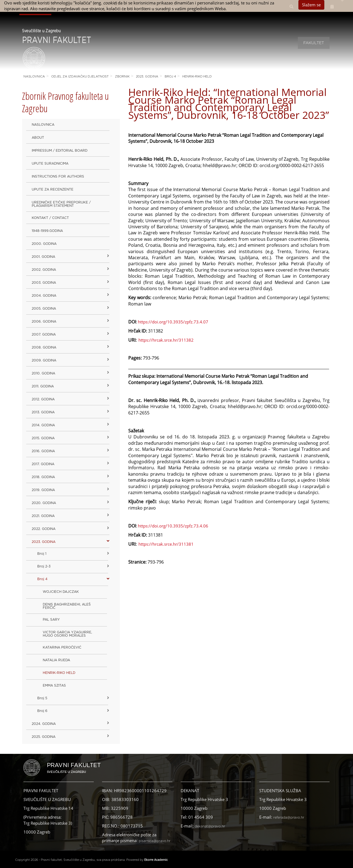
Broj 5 (42, 698)
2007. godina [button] (44, 334)
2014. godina (43, 425)
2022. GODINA (44, 529)
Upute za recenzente (53, 189)
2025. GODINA (44, 737)
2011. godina (43, 386)
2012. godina (43, 399)
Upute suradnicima (50, 164)
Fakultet (314, 43)
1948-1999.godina (47, 231)
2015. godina (43, 438)
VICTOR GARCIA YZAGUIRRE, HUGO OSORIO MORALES (67, 634)
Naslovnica (34, 77)
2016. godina (43, 451)
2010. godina (43, 373)
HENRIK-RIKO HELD (197, 77)
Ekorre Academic (156, 860)
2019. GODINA (43, 490)
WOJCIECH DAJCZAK (61, 592)
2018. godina (43, 477)
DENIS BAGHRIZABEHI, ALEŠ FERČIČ (67, 606)
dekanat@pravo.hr (210, 826)
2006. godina (44, 322)
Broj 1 (42, 554)
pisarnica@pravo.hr (155, 841)
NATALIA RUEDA (56, 660)
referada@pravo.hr (289, 818)
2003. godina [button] (44, 283)
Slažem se (311, 5)
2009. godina (44, 360)
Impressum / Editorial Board (60, 151)
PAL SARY (51, 620)
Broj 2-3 (44, 566)
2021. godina (43, 516)
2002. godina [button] (44, 270)
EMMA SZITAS (54, 685)
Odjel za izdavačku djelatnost (80, 77)
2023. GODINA (147, 77)
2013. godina (43, 412)
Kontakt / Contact (50, 218)
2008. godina (44, 347)
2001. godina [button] (43, 257)
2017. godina (43, 464)
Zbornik (122, 77)
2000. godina (44, 244)
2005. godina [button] (44, 309)
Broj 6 (42, 711)
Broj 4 (170, 77)
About (38, 138)
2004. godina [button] (44, 296)
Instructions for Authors (58, 176)
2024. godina (44, 724)
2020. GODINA (44, 503)
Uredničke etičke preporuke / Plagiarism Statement (61, 204)
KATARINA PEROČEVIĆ (62, 647)
